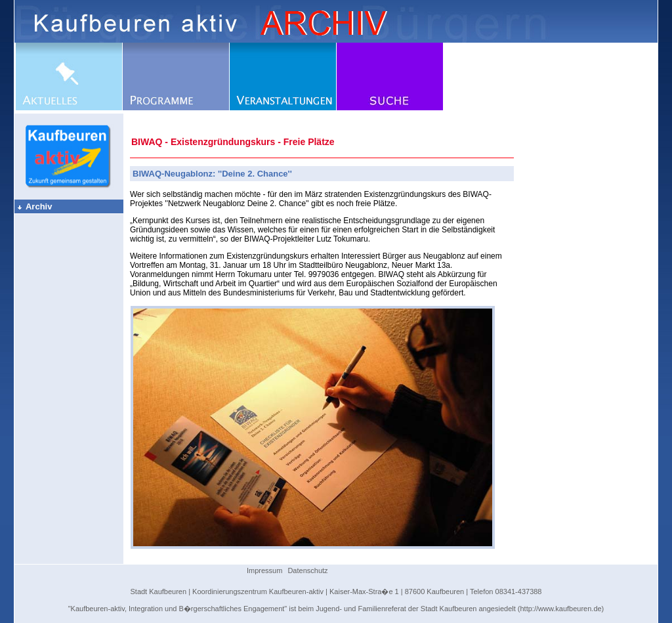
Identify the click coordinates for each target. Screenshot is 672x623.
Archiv (34, 206)
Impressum (264, 570)
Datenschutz (307, 570)
